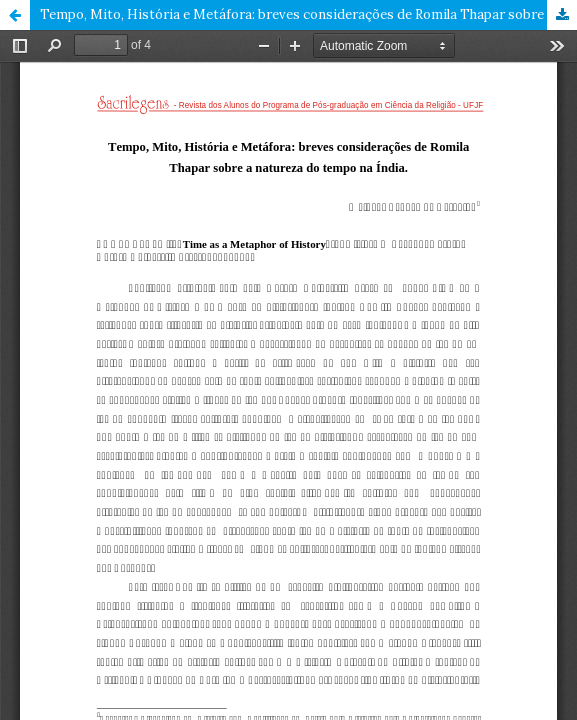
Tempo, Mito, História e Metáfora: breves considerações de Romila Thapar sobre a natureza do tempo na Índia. (308, 14)
